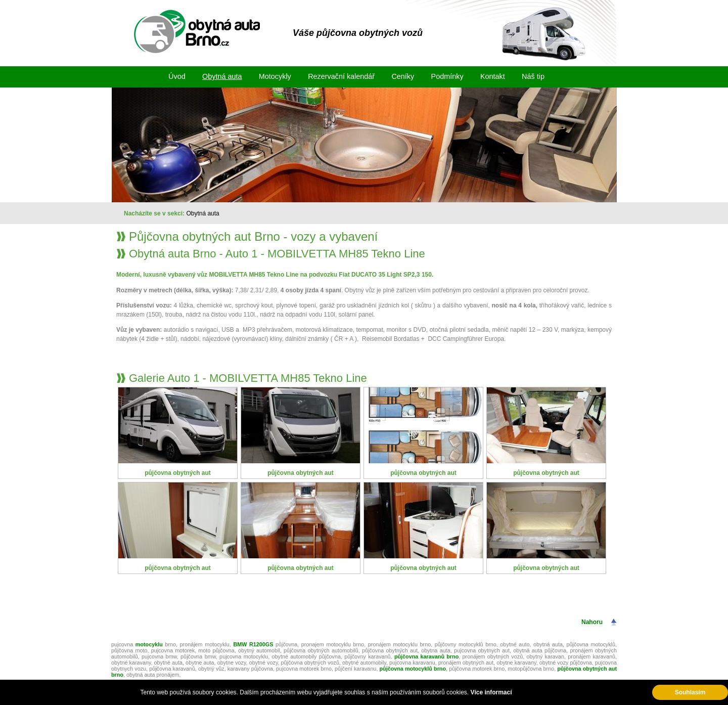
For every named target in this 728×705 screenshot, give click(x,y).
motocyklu (150, 644)
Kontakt (493, 76)
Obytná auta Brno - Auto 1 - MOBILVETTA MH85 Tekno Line (277, 254)
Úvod (177, 76)
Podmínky (447, 76)
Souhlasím (690, 692)
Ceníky (403, 76)
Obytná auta (222, 76)
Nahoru (592, 622)
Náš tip (533, 76)
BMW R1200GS (253, 644)
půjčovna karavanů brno (426, 656)
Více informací (491, 692)
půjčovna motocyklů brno (413, 669)
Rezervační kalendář (341, 76)
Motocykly (275, 76)
